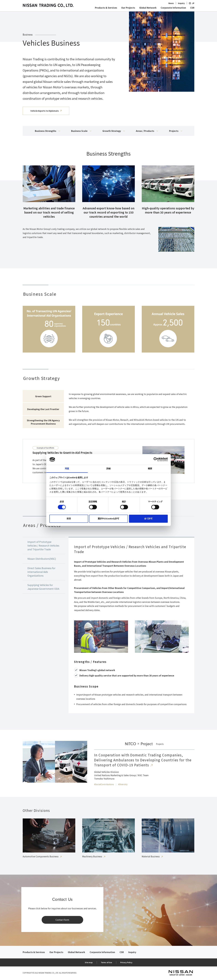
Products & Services (106, 8)
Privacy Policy (126, 962)
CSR (192, 8)
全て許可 (148, 519)
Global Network (148, 8)
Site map (89, 962)
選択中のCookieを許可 (108, 519)
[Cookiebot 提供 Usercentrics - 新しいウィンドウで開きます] (156, 459)
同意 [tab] (67, 468)
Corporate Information (173, 8)
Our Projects (128, 8)
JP (193, 3)
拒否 (69, 519)
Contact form (62, 920)
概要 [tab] (150, 468)
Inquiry (181, 3)
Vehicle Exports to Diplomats (45, 111)
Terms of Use (106, 962)
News (171, 3)
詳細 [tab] (108, 468)
